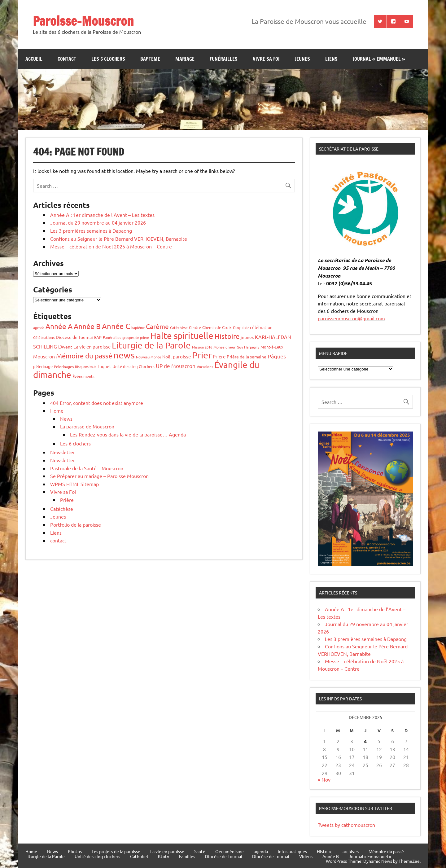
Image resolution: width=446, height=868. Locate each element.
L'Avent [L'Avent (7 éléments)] (65, 347)
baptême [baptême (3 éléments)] (138, 327)
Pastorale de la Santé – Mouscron (87, 468)
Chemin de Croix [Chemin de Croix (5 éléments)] (217, 327)
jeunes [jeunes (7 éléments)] (247, 337)
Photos (75, 851)
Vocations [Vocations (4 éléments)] (205, 366)
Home (57, 410)
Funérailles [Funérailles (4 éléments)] (112, 337)
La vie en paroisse (167, 851)
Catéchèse (62, 509)
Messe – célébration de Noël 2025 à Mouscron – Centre (111, 246)
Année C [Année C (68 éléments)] (116, 326)
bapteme (150, 59)
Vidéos (306, 856)
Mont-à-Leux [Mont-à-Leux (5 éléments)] (272, 347)
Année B (331, 856)
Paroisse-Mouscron (83, 21)
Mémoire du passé (386, 851)
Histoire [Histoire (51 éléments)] (227, 336)
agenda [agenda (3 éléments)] (39, 327)
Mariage (185, 59)
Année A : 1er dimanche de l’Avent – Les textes (102, 215)
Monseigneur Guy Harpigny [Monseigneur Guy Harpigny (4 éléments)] (236, 347)
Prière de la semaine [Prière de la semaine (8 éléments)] (247, 357)
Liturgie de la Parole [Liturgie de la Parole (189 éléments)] (151, 345)
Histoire (325, 851)
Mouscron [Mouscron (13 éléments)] (44, 356)
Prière (67, 500)
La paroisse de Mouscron (87, 426)
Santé (200, 851)
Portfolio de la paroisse (76, 524)
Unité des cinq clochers (97, 856)
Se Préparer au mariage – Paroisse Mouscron (99, 476)
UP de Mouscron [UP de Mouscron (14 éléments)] (176, 366)
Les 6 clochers (108, 59)
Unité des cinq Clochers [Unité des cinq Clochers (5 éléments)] (133, 366)
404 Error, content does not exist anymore (97, 403)
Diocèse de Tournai (224, 856)
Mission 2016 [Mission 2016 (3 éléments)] (202, 347)
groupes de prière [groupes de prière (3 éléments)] (136, 337)
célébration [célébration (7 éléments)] (261, 327)
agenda (261, 851)
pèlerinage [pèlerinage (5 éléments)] (43, 366)
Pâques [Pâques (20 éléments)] (277, 356)
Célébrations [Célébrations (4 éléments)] (44, 337)
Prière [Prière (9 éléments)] (219, 356)
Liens (331, 59)
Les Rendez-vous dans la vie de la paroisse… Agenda (128, 434)
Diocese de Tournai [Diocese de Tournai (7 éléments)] (74, 337)
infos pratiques (292, 851)
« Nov (324, 779)
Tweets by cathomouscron (346, 825)
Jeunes (58, 516)
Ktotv (164, 856)
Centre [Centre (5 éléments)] (195, 327)
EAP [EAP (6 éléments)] (98, 337)
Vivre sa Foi (266, 59)
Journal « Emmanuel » (379, 59)
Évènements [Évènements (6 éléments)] (83, 376)
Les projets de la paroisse (116, 851)
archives (351, 851)
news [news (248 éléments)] (124, 355)
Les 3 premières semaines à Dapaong (91, 230)
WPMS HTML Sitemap (74, 484)
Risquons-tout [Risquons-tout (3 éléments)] (85, 366)
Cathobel (139, 856)
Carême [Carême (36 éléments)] (157, 326)
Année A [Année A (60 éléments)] (59, 326)
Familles (187, 856)
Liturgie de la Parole (45, 856)
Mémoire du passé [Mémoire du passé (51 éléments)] (84, 356)
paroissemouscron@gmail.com (351, 318)
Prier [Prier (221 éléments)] (202, 355)
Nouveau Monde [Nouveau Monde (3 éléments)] (149, 357)
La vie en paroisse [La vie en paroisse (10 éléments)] (92, 346)
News (66, 419)
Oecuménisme (230, 851)
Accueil (34, 59)
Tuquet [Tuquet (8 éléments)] (104, 366)
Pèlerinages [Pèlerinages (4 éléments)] (64, 366)
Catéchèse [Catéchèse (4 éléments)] (179, 327)
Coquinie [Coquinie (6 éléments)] (241, 327)
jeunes (302, 59)
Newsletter (63, 452)
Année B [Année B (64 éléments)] (87, 326)
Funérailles (224, 59)
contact (67, 59)
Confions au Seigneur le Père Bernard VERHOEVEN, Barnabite (119, 239)
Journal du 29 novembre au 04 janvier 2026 (98, 222)
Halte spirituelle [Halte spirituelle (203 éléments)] (182, 336)
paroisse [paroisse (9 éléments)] (182, 356)
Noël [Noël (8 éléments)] (167, 357)
